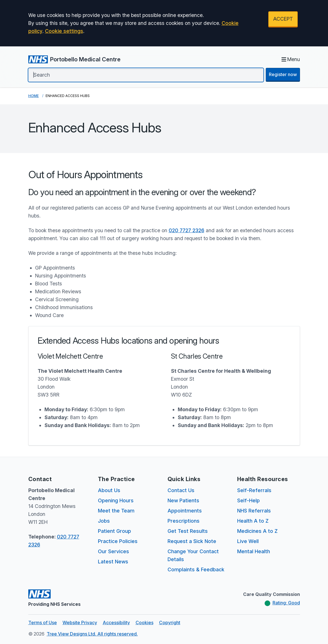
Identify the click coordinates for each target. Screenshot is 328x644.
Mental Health (254, 551)
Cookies (144, 623)
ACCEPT (283, 19)
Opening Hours (116, 500)
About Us (109, 490)
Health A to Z (253, 521)
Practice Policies (118, 541)
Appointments (185, 511)
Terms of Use (43, 623)
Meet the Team (116, 511)
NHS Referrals (254, 511)
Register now (283, 74)
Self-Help (248, 500)
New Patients (183, 500)
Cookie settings (64, 31)
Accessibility (116, 623)
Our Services (113, 551)
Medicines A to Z (257, 531)
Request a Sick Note (192, 541)
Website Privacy (80, 623)
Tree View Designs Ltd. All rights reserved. (92, 634)
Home (34, 96)
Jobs (104, 521)
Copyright (170, 623)
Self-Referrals (254, 490)
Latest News (113, 562)
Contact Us (181, 490)
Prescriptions (184, 521)
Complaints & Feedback (196, 569)
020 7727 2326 (186, 230)
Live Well (248, 541)
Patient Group (114, 531)
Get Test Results (188, 531)
